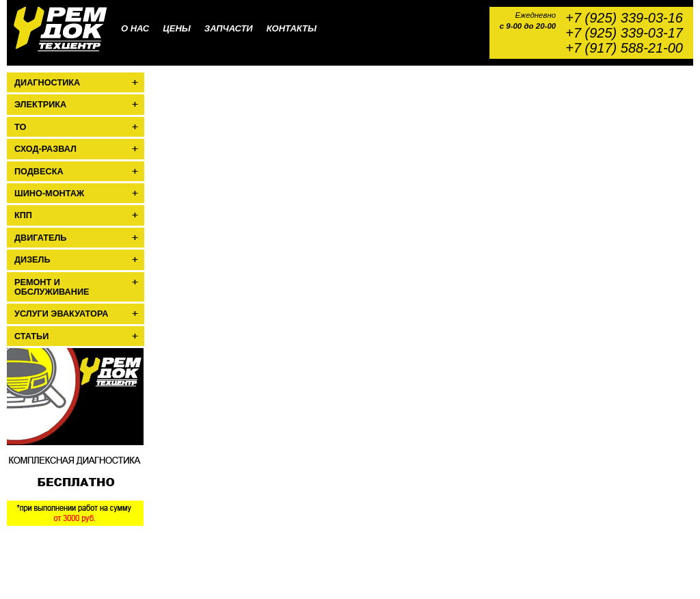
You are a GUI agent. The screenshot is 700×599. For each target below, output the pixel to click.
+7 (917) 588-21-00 (624, 48)
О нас (135, 28)
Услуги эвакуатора (61, 314)
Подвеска (39, 172)
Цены (177, 28)
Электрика (40, 105)
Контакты (292, 28)
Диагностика (47, 83)
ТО (20, 127)
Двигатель (40, 238)
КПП (23, 215)
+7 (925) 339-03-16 (624, 18)
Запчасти (229, 28)
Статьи (31, 336)
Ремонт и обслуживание (52, 287)
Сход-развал (45, 149)
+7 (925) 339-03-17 (624, 33)
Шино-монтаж (49, 194)
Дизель (32, 260)
